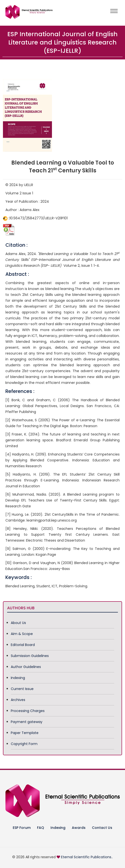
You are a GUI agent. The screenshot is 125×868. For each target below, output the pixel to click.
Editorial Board (23, 645)
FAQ (41, 828)
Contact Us (102, 828)
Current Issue (22, 689)
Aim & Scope (22, 634)
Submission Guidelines (30, 656)
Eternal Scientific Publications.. (87, 857)
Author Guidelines (26, 667)
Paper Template (25, 733)
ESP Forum (22, 828)
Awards (79, 828)
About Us (18, 623)
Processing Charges (28, 711)
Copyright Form (24, 744)
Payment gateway (27, 722)
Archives (18, 700)
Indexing (18, 678)
